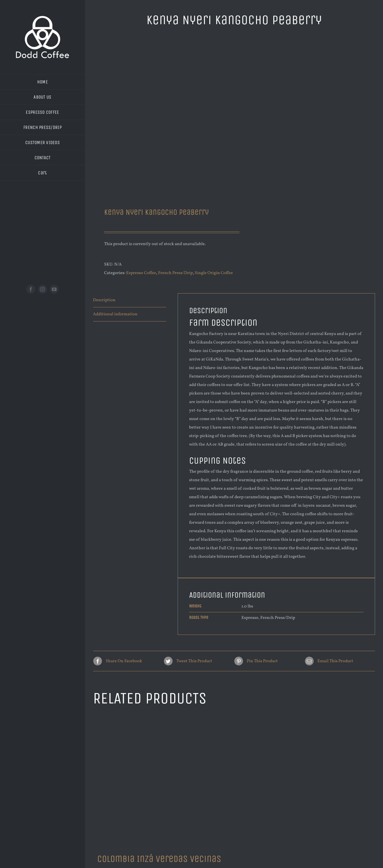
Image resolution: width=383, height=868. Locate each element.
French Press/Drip (175, 273)
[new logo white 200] (42, 18)
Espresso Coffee (141, 273)
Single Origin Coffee (214, 273)
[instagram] (42, 289)
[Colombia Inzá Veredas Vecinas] (161, 781)
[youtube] (54, 289)
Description (104, 300)
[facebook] (31, 289)
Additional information (115, 314)
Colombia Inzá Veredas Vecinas (159, 859)
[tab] (130, 300)
